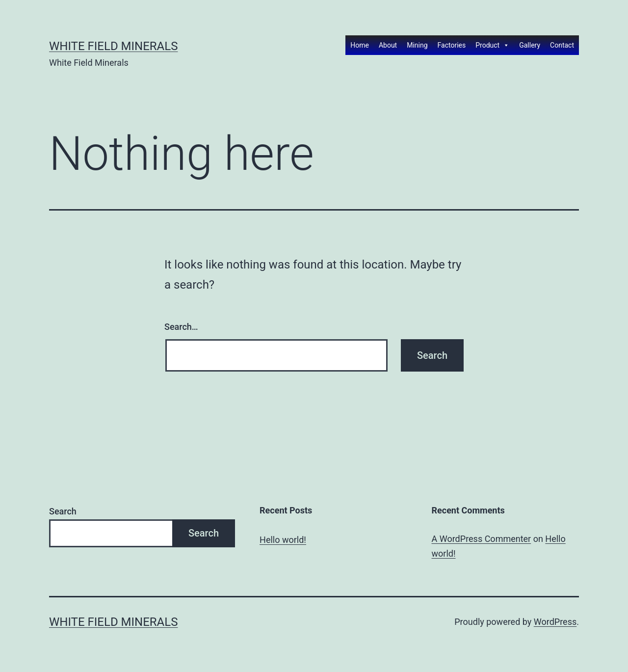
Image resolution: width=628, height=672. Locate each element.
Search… (181, 327)
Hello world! (283, 540)
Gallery (530, 45)
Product (492, 45)
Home (360, 45)
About (388, 45)
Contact (562, 45)
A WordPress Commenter (482, 539)
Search (63, 511)
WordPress (555, 622)
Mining (417, 45)
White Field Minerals (113, 46)
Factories (452, 45)
